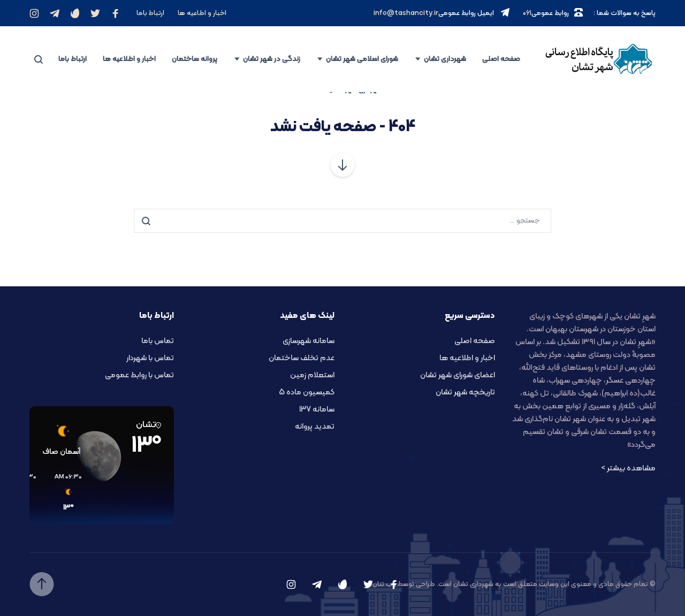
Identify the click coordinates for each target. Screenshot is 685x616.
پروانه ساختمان (195, 59)
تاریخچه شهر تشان (465, 393)
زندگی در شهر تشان (272, 59)
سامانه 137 (317, 410)
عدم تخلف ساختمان (302, 358)
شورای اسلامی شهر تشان (362, 59)
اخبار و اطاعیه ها (202, 13)
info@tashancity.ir (406, 13)
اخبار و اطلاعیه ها (129, 59)
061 (527, 13)
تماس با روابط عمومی (139, 375)
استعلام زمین (312, 375)
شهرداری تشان (445, 59)
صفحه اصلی (501, 59)
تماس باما (158, 341)
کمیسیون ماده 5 (307, 393)
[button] (131, 493)
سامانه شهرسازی (309, 341)
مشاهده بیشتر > (628, 469)
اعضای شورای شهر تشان (458, 375)
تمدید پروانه (315, 427)
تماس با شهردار (150, 358)
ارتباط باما (150, 13)
